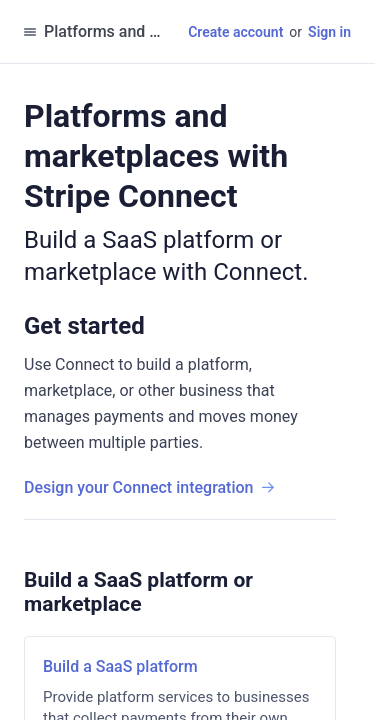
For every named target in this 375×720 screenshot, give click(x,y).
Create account (235, 32)
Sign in (329, 32)
